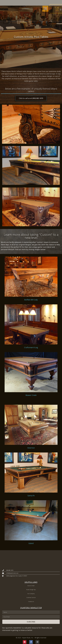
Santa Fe (31, 496)
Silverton (31, 448)
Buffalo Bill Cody (31, 300)
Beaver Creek (31, 395)
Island (31, 543)
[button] (41, 9)
